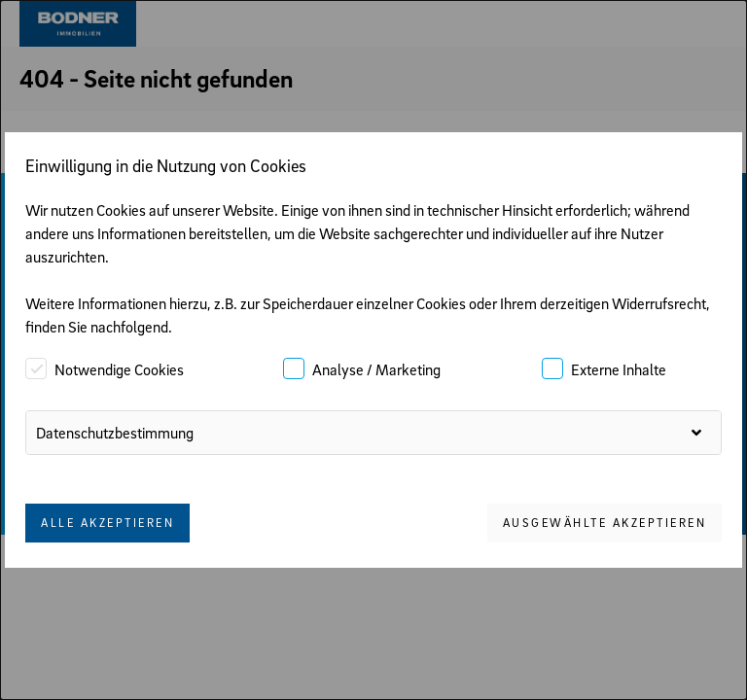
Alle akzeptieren (107, 523)
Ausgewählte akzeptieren (605, 523)
